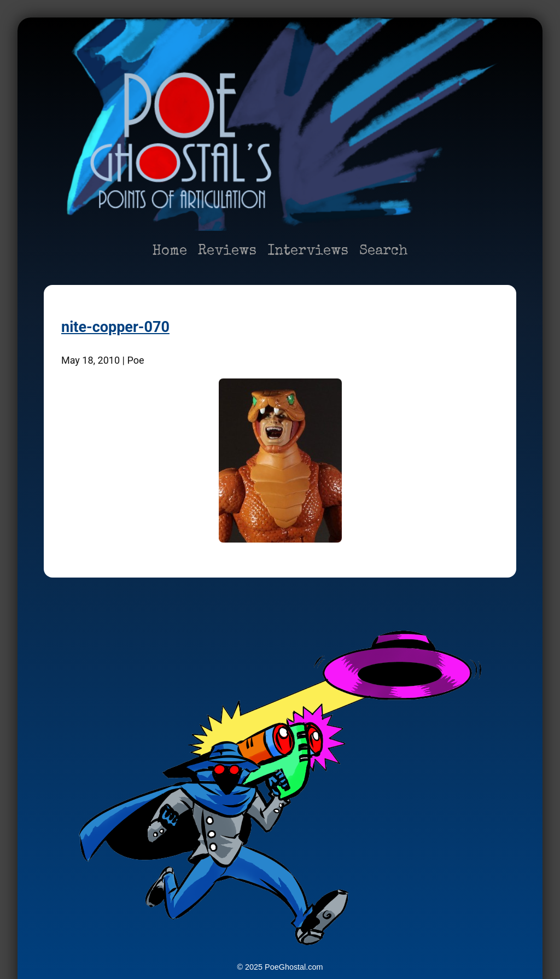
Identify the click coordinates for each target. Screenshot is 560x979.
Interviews (308, 252)
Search (384, 252)
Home (170, 252)
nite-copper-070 (115, 327)
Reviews (227, 252)
